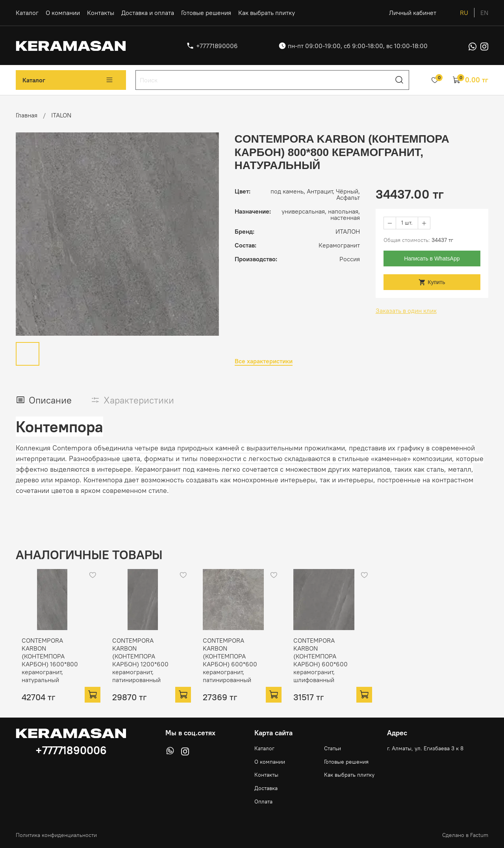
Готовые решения (206, 13)
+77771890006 (217, 46)
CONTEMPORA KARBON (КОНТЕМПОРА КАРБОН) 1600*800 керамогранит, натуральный (49, 662)
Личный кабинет (413, 13)
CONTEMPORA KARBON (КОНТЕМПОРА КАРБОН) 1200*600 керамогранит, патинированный (146, 662)
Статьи (333, 747)
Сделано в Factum (465, 833)
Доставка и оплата (148, 13)
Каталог (27, 13)
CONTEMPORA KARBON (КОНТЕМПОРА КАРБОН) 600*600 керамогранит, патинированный (243, 662)
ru (464, 13)
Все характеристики (264, 361)
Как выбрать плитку (267, 13)
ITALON (61, 115)
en (484, 13)
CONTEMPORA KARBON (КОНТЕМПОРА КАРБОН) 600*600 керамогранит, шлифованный (340, 662)
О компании (63, 13)
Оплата (263, 800)
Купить (432, 282)
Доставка (266, 787)
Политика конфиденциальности (56, 833)
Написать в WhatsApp (432, 258)
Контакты (101, 13)
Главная (27, 115)
